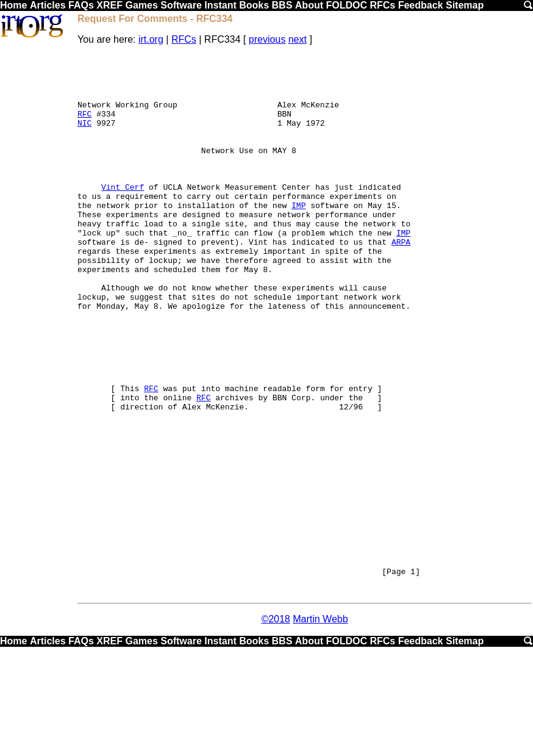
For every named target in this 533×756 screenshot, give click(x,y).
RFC (84, 126)
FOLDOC (346, 5)
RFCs (382, 5)
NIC (84, 137)
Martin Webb (320, 727)
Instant (220, 5)
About (309, 5)
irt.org (151, 39)
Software (181, 5)
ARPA (401, 280)
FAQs (81, 5)
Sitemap (465, 5)
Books (254, 5)
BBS (282, 5)
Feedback (421, 5)
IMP (299, 236)
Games (141, 5)
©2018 (275, 727)
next (298, 39)
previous (267, 39)
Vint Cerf (123, 214)
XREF (109, 5)
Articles (48, 5)
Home (13, 5)
